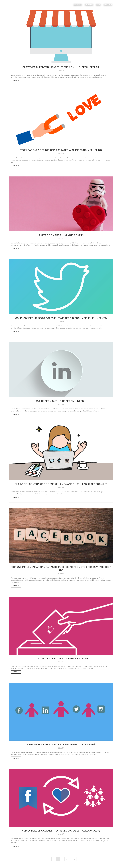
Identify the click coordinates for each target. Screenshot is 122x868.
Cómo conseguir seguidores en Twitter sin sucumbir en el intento (61, 318)
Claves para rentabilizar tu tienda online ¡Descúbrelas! (61, 67)
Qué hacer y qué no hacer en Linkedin (61, 401)
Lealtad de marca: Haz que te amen (61, 235)
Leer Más (16, 81)
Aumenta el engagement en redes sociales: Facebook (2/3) (61, 831)
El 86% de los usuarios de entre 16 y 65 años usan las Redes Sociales (61, 484)
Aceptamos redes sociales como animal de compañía (61, 745)
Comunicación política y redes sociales (61, 658)
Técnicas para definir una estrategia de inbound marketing (61, 150)
